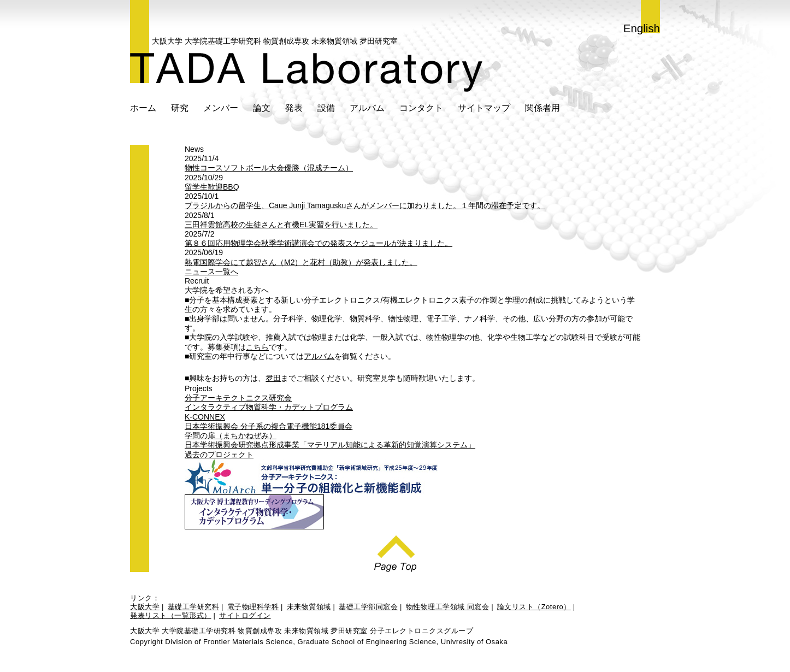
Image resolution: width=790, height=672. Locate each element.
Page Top (395, 551)
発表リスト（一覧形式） (171, 615)
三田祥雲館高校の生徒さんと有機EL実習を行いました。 (281, 225)
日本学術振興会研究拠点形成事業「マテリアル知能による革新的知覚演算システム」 (330, 445)
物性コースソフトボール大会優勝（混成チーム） (269, 168)
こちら (257, 347)
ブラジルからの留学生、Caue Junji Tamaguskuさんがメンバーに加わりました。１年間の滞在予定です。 (365, 205)
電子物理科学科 (253, 607)
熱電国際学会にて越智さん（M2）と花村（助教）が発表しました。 (301, 262)
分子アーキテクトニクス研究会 (238, 398)
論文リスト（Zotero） (534, 607)
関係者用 (543, 108)
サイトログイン (245, 615)
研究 (180, 108)
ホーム (143, 108)
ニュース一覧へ (211, 272)
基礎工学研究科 (194, 607)
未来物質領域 (309, 607)
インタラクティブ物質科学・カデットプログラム (269, 407)
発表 (294, 108)
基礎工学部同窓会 (368, 607)
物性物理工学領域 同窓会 (448, 607)
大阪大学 (145, 607)
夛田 (273, 378)
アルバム (367, 108)
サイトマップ (484, 108)
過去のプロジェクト (219, 455)
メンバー (221, 108)
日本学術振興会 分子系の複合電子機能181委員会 (269, 426)
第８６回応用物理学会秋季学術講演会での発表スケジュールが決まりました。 (319, 243)
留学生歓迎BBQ (212, 187)
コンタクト (421, 108)
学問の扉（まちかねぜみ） (231, 435)
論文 (262, 108)
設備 (326, 108)
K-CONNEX (205, 417)
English (642, 28)
